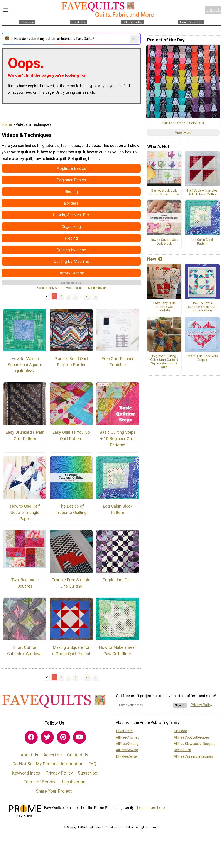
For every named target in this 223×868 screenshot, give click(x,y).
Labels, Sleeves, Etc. (71, 215)
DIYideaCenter (127, 756)
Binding (71, 192)
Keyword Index (26, 773)
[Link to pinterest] (63, 737)
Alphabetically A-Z (48, 288)
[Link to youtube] (79, 737)
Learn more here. (151, 808)
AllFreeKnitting (127, 744)
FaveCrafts (124, 731)
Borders (71, 203)
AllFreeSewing (127, 750)
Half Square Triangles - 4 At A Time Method (202, 193)
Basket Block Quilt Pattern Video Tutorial (164, 193)
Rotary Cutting (71, 273)
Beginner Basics (71, 180)
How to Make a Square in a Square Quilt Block (25, 365)
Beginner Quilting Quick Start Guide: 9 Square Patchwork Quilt (164, 362)
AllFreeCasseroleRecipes (193, 756)
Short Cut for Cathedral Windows (25, 651)
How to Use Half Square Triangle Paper (25, 512)
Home (7, 124)
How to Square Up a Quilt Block (164, 242)
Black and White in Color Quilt (183, 123)
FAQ (92, 764)
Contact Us (78, 755)
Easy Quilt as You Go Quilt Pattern (71, 435)
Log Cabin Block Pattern (118, 509)
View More (183, 133)
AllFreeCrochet (127, 737)
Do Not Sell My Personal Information (48, 764)
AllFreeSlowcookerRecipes (195, 744)
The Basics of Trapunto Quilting (71, 509)
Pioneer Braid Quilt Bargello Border (71, 362)
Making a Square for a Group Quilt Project (71, 651)
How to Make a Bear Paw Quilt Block (117, 651)
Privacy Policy (59, 773)
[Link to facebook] (31, 737)
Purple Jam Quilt (118, 580)
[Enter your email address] (144, 705)
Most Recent (74, 288)
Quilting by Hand (71, 250)
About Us (29, 755)
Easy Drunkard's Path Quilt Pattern (25, 435)
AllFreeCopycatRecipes (192, 737)
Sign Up (180, 705)
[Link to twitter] (47, 737)
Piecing (71, 238)
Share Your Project (54, 791)
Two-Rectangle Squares (25, 583)
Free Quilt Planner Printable (118, 362)
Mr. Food (180, 731)
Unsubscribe (74, 782)
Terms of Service (40, 782)
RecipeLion (182, 750)
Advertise (53, 755)
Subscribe (88, 773)
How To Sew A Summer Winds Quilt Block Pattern (202, 307)
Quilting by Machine (71, 261)
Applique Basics (71, 168)
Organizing (71, 227)
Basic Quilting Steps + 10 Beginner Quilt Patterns (118, 439)
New (155, 259)
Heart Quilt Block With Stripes (202, 358)
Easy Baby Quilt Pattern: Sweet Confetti (164, 307)
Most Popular (97, 288)
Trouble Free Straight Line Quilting (71, 583)
